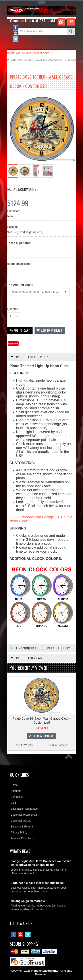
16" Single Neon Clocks (34, 53)
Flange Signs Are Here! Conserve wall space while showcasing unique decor (41, 863)
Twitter (16, 39)
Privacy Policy (19, 833)
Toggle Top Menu (42, 2)
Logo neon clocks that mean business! (37, 883)
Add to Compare (59, 745)
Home (11, 53)
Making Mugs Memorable (28, 901)
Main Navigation (11, 45)
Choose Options (44, 736)
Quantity (13, 309)
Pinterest (16, 33)
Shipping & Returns (22, 827)
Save (15, 344)
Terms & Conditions (22, 838)
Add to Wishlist (24, 745)
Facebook (16, 28)
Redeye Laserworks (22, 189)
